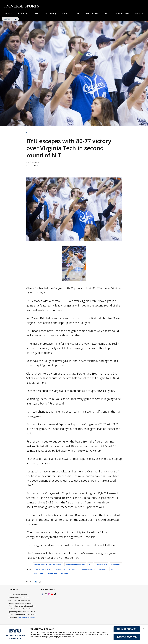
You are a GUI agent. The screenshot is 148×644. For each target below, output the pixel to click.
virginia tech (39, 574)
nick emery (103, 569)
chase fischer (60, 569)
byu (90, 564)
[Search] (10, 19)
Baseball (8, 14)
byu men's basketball (42, 569)
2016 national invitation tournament (48, 564)
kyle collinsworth (88, 569)
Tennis (106, 14)
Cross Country (50, 14)
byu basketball (101, 564)
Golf (77, 14)
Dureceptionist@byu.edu (18, 620)
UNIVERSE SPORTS (21, 6)
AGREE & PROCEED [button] (127, 637)
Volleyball (139, 14)
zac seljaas (52, 574)
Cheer (35, 14)
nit (112, 569)
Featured (64, 574)
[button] (144, 629)
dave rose (73, 569)
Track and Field (122, 14)
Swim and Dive (91, 14)
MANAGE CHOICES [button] (127, 629)
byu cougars (116, 564)
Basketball (22, 14)
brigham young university (75, 564)
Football (66, 14)
